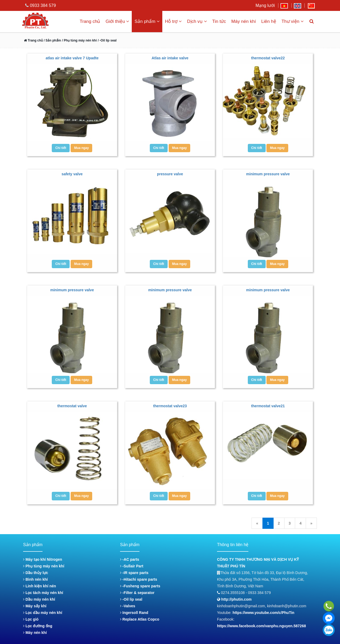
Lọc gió (31, 619)
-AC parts (130, 559)
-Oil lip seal (131, 599)
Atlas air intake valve (170, 58)
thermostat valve (72, 406)
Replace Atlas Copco (140, 619)
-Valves (128, 606)
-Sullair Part (132, 566)
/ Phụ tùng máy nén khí (79, 40)
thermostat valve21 (268, 406)
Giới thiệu (117, 21)
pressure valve (170, 174)
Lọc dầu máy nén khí (43, 613)
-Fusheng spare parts (140, 586)
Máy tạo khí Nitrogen (43, 559)
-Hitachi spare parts (139, 579)
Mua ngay (81, 148)
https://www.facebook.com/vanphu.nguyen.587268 (262, 626)
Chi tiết (61, 148)
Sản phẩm (147, 21)
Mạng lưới (265, 5)
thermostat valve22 (268, 58)
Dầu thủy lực (36, 573)
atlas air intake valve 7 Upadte (72, 58)
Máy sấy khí (35, 606)
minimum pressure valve (268, 174)
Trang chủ (90, 21)
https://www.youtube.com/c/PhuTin (264, 613)
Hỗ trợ (173, 21)
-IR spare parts (134, 573)
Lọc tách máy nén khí (43, 593)
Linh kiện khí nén (40, 586)
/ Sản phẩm (52, 40)
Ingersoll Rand (134, 613)
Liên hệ (269, 21)
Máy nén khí (244, 21)
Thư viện (293, 21)
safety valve (72, 174)
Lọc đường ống (38, 626)
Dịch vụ (197, 21)
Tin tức (219, 21)
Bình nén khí (35, 579)
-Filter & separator (137, 593)
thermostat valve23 (170, 406)
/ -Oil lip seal (107, 40)
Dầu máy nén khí (39, 599)
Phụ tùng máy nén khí (44, 566)
